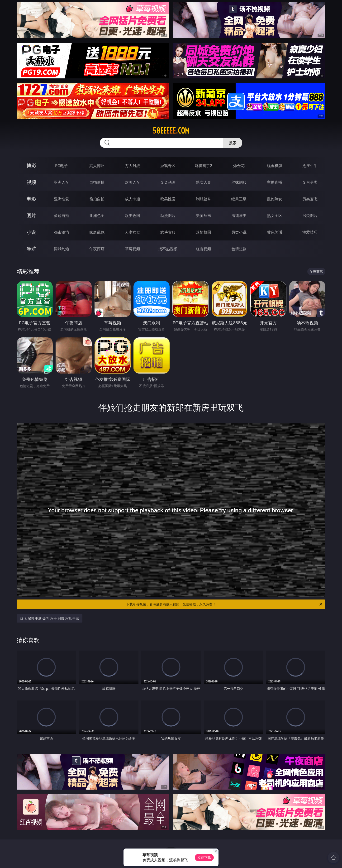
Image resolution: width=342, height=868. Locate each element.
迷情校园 (204, 232)
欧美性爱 (168, 199)
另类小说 (239, 232)
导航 (31, 249)
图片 (31, 215)
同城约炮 (62, 249)
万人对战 (133, 166)
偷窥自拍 (62, 216)
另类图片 (310, 216)
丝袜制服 (239, 182)
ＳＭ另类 (310, 182)
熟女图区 (275, 216)
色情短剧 (239, 249)
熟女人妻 (204, 182)
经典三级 (239, 199)
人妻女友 (133, 232)
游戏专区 (168, 166)
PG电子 (61, 166)
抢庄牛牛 (310, 166)
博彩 (31, 165)
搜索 (233, 143)
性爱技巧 (310, 232)
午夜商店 (97, 249)
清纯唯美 (239, 216)
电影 (31, 199)
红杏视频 (204, 249)
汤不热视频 (168, 249)
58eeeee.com (171, 131)
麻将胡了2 (203, 166)
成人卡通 (133, 199)
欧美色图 (133, 216)
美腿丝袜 (204, 216)
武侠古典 (168, 232)
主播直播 (275, 182)
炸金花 (239, 166)
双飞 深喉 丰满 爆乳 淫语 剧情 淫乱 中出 (50, 618)
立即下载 (204, 857)
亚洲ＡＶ (62, 182)
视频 (31, 182)
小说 (31, 232)
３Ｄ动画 (168, 182)
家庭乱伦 (97, 232)
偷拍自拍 (97, 199)
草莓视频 (133, 249)
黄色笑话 (275, 232)
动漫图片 (168, 216)
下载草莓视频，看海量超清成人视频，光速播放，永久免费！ (225, 604)
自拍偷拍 (97, 182)
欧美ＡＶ (133, 182)
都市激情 (62, 232)
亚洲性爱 (62, 199)
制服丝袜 (204, 199)
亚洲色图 (97, 216)
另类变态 (310, 199)
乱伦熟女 (275, 199)
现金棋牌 (275, 166)
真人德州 (97, 166)
